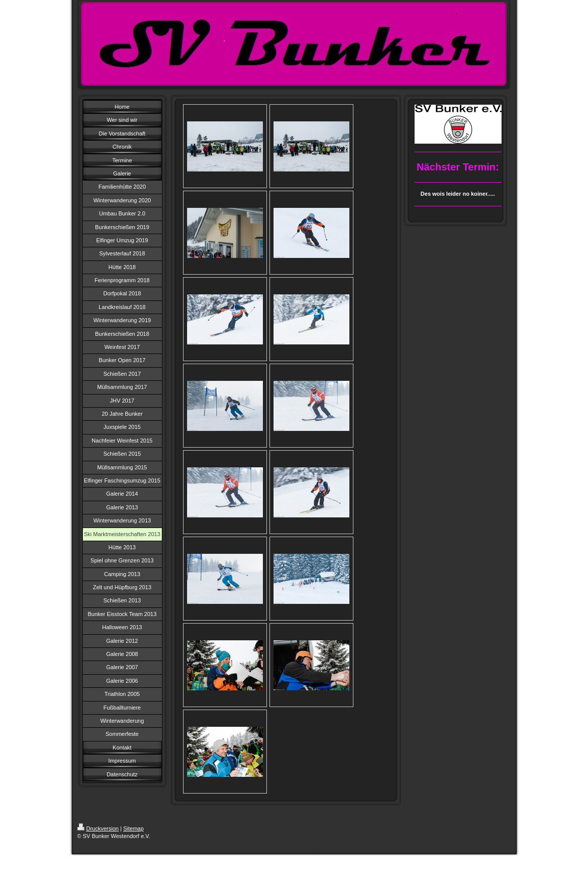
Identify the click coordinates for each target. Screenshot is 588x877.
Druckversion (98, 828)
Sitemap (133, 828)
